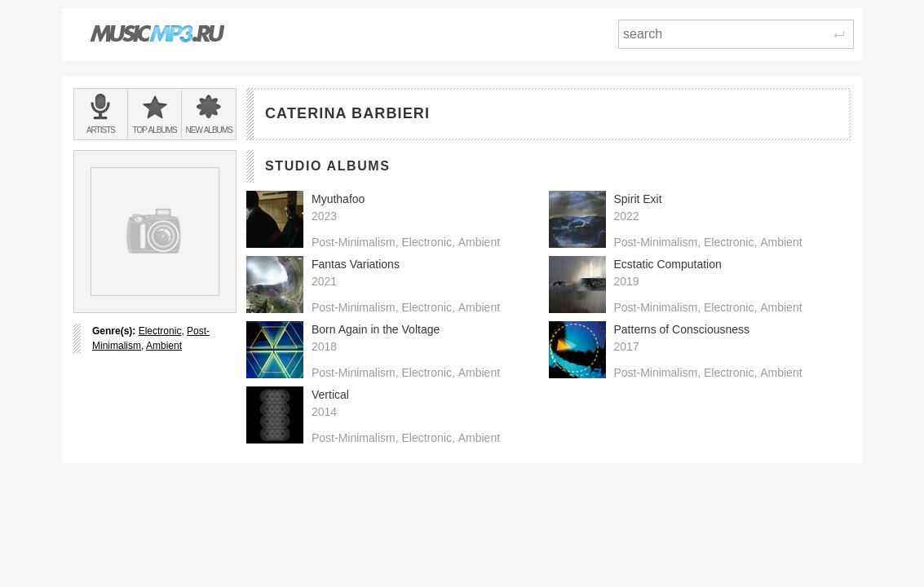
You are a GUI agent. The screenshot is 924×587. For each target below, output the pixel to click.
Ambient (164, 346)
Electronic (160, 331)
